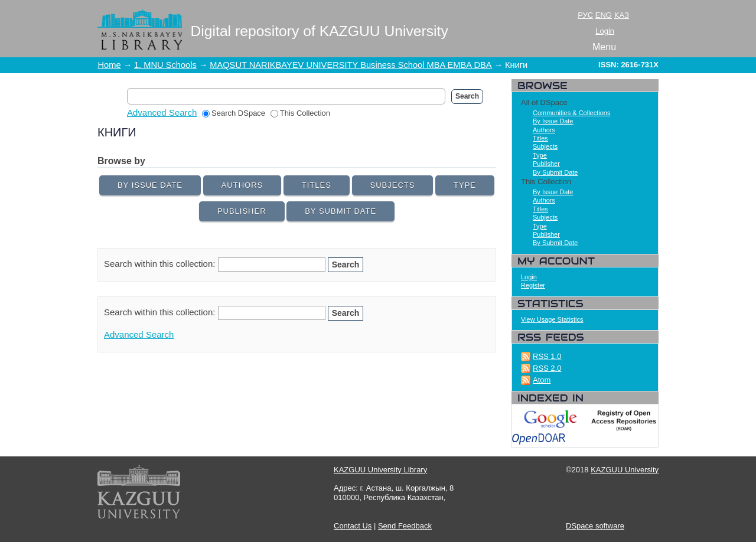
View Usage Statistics (552, 319)
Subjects (393, 185)
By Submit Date (340, 211)
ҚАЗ (622, 15)
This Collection (300, 113)
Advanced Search (162, 112)
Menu (604, 47)
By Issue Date (150, 185)
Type (465, 185)
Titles (317, 185)
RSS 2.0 (547, 368)
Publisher (242, 211)
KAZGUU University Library (380, 470)
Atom (542, 380)
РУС (585, 15)
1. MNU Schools (165, 65)
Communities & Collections (571, 113)
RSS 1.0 (547, 356)
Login (605, 31)
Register (533, 285)
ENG (604, 15)
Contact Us (353, 526)
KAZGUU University (625, 470)
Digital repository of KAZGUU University (320, 31)
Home (110, 65)
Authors (242, 185)
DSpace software (595, 526)
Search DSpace (234, 113)
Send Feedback (405, 526)
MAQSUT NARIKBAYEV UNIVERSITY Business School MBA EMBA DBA (351, 65)
